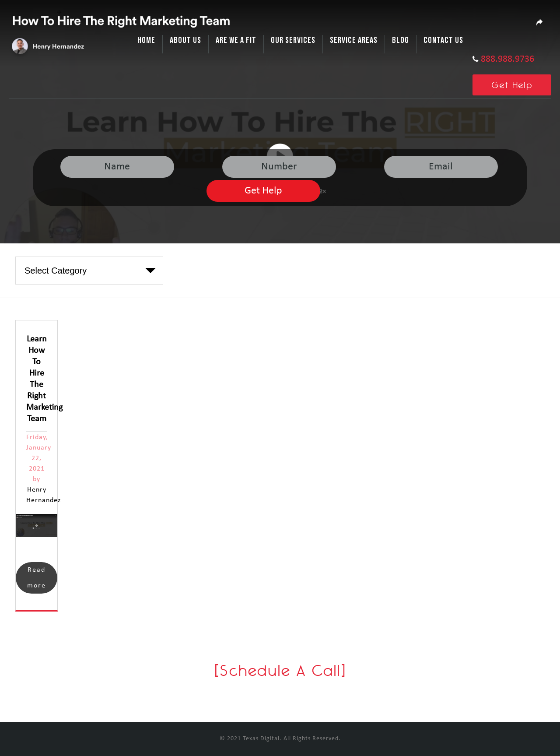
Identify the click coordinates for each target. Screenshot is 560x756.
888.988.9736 (507, 59)
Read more (37, 578)
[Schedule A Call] (280, 670)
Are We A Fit (236, 40)
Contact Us (443, 40)
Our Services (293, 40)
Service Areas (354, 40)
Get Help (512, 85)
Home (146, 40)
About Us (185, 40)
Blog (401, 40)
